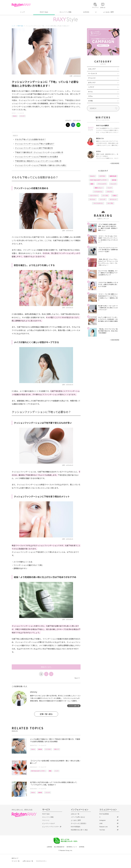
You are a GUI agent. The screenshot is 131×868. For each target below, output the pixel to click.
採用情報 (82, 847)
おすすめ (102, 176)
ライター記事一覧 (74, 706)
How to (15, 116)
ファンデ (22, 116)
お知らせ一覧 (75, 814)
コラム (90, 96)
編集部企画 (113, 176)
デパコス (92, 199)
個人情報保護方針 (59, 847)
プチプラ (109, 192)
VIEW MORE (115, 163)
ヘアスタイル (98, 192)
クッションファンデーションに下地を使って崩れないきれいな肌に (41, 165)
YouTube (102, 830)
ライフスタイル (98, 203)
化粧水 (115, 195)
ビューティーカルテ (49, 823)
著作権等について (72, 847)
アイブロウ (48, 749)
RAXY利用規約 (76, 827)
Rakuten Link (103, 827)
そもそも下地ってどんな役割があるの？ (30, 139)
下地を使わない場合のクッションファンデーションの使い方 (38, 161)
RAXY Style (44, 12)
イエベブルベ (94, 195)
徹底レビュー (99, 188)
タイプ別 (110, 203)
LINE (101, 823)
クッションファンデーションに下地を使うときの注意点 (36, 157)
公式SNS (86, 12)
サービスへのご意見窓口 (79, 823)
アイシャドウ (102, 184)
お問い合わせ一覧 (28, 861)
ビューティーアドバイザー (51, 827)
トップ (22, 12)
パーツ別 (105, 195)
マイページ (46, 820)
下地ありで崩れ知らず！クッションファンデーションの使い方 (39, 152)
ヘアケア (91, 87)
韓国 (50, 771)
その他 (90, 101)
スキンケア (92, 69)
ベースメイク (21, 113)
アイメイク (92, 78)
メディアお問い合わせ (78, 817)
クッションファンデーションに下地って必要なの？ (35, 144)
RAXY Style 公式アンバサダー (38, 771)
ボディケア (92, 83)
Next (77, 678)
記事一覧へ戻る (46, 714)
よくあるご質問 (109, 12)
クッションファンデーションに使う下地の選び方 (34, 148)
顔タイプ (57, 749)
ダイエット (113, 199)
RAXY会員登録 (104, 814)
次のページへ (46, 667)
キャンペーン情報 (65, 12)
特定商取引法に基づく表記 (79, 830)
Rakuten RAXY (21, 5)
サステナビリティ (41, 861)
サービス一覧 (16, 861)
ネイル (90, 92)
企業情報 (49, 847)
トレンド (113, 184)
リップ (57, 771)
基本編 (40, 749)
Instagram (102, 820)
